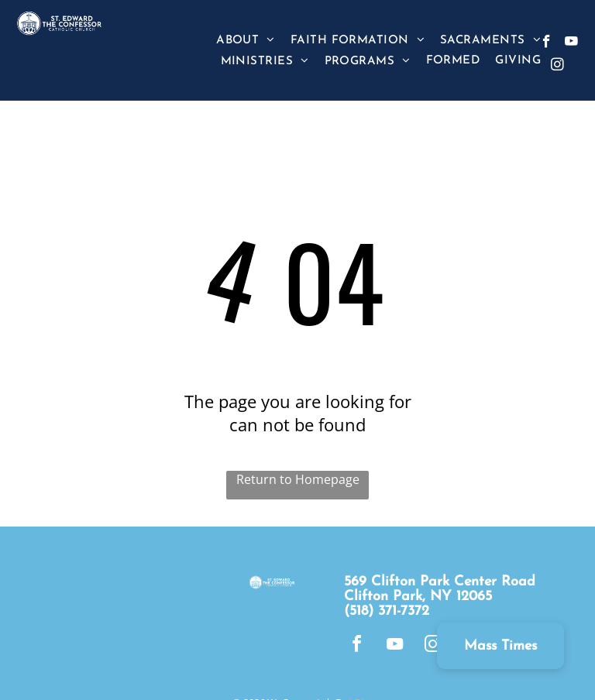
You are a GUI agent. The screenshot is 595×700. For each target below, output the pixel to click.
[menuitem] (246, 40)
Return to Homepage (298, 479)
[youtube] (571, 43)
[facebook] (547, 43)
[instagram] (557, 67)
